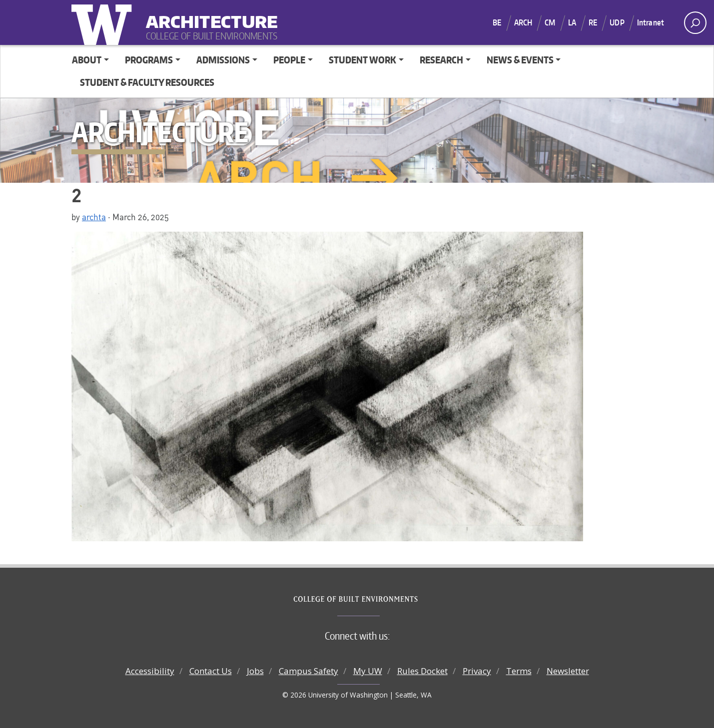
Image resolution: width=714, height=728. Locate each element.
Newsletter (568, 671)
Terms (519, 671)
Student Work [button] (362, 60)
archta (94, 217)
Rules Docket (422, 671)
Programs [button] (149, 60)
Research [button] (441, 60)
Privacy (477, 671)
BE (497, 22)
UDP (617, 22)
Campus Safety (309, 671)
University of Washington (104, 22)
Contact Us (211, 671)
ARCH (523, 22)
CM (550, 22)
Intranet (651, 22)
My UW (368, 671)
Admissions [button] (223, 60)
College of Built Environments (377, 599)
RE (593, 22)
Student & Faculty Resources (147, 82)
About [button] (87, 60)
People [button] (289, 60)
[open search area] (695, 23)
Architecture (208, 15)
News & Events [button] (520, 60)
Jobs (255, 671)
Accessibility (150, 671)
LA (572, 22)
